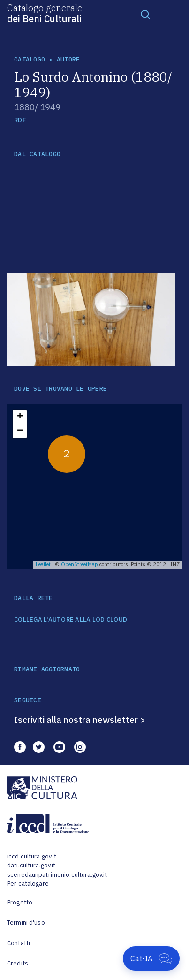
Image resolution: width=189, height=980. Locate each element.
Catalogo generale (45, 13)
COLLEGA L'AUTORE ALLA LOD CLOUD (71, 620)
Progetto (20, 902)
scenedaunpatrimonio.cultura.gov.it (57, 875)
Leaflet (43, 564)
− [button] (20, 431)
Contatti (19, 943)
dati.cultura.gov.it (31, 865)
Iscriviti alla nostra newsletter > (80, 720)
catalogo (30, 59)
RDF (20, 120)
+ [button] (20, 417)
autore (68, 59)
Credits (18, 963)
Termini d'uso (26, 923)
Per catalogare (28, 884)
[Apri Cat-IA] (151, 958)
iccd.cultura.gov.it (32, 856)
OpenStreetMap (79, 564)
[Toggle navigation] (145, 14)
